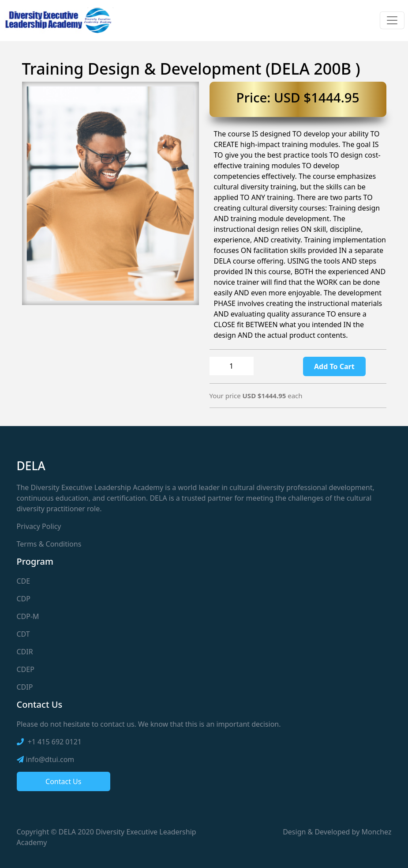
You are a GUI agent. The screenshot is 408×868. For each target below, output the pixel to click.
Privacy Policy (39, 526)
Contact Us (63, 781)
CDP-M (28, 616)
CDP (24, 599)
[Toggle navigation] (392, 20)
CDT (23, 634)
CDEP (26, 669)
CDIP (25, 687)
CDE (24, 581)
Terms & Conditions (49, 544)
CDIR (25, 652)
